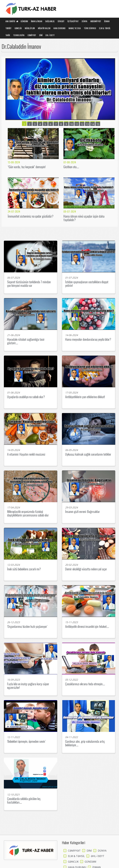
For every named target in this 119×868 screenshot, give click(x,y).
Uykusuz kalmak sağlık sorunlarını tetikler (88, 454)
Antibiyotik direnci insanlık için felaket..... (87, 626)
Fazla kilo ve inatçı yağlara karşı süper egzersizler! (28, 686)
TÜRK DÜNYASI (90, 28)
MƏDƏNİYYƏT (96, 21)
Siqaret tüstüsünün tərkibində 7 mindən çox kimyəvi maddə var (29, 284)
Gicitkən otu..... (71, 167)
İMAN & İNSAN (37, 21)
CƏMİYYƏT (32, 35)
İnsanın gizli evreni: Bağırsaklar (82, 511)
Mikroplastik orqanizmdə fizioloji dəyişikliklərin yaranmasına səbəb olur (28, 513)
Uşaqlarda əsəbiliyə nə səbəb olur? (26, 397)
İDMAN (107, 21)
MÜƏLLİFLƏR (30, 28)
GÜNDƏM (24, 21)
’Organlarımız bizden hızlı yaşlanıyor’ (27, 626)
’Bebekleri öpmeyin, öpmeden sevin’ (26, 741)
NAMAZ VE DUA (75, 28)
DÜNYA (84, 21)
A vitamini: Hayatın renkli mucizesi (26, 454)
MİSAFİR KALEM (44, 28)
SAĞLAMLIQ (50, 21)
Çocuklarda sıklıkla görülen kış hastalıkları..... (24, 800)
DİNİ (41, 35)
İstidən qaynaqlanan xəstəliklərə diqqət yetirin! (87, 284)
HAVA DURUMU (59, 28)
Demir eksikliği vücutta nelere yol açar (86, 569)
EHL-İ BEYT (50, 35)
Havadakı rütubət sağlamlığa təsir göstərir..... (26, 341)
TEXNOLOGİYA (19, 35)
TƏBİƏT (8, 28)
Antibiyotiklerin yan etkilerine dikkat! (85, 397)
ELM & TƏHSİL (105, 28)
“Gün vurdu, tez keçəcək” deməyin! (27, 167)
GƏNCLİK (18, 28)
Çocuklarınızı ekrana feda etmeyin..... (85, 684)
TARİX (8, 35)
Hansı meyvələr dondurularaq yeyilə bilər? (88, 339)
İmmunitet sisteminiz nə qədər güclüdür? (31, 216)
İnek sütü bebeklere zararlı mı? (24, 569)
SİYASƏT (61, 21)
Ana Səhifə (12, 21)
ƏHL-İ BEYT (98, 856)
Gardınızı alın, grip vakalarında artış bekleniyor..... (85, 743)
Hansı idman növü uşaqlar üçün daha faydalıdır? (84, 218)
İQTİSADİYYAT (73, 21)
